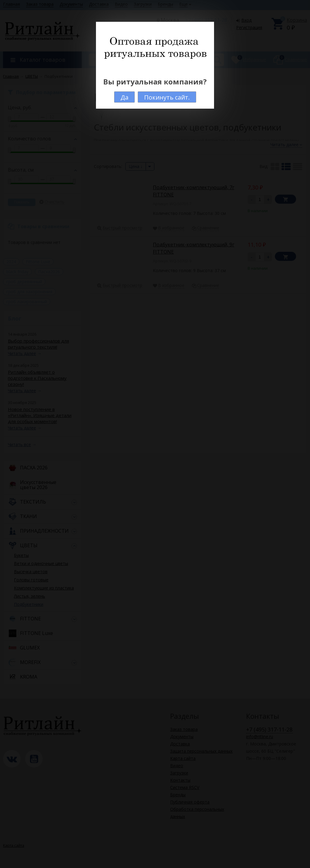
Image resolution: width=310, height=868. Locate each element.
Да (124, 97)
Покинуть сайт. (167, 97)
